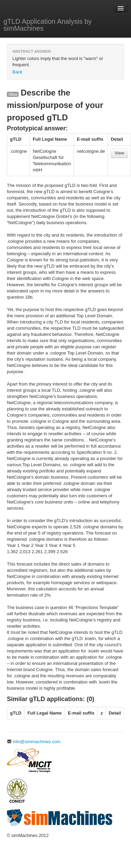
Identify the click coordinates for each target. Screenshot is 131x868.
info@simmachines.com (34, 742)
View (119, 153)
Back (17, 72)
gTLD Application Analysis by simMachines (48, 25)
